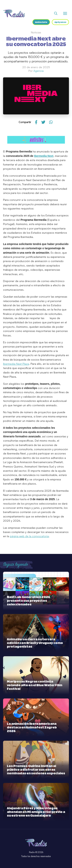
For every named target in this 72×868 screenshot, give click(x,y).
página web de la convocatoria (29, 536)
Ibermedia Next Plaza (16, 364)
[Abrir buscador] (56, 13)
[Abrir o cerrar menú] (65, 13)
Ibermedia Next (44, 156)
